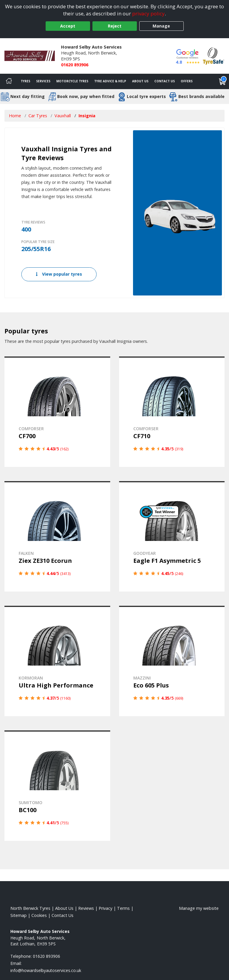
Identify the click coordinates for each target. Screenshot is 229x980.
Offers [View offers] (187, 81)
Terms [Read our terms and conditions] (123, 908)
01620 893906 (75, 65)
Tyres (25, 81)
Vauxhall (63, 116)
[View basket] (222, 81)
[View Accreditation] (214, 56)
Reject (115, 26)
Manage (161, 26)
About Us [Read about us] (64, 908)
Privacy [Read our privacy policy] (105, 908)
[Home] (9, 81)
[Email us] (46, 970)
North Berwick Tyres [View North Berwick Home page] (30, 908)
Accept (68, 26)
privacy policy (148, 13)
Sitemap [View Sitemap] (19, 915)
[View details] (57, 412)
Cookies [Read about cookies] (39, 915)
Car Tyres (38, 116)
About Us (140, 81)
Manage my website (199, 908)
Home (15, 116)
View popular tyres (59, 274)
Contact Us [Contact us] (165, 81)
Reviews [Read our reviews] (86, 908)
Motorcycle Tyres (72, 81)
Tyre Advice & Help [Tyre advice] (110, 81)
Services (43, 81)
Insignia (87, 116)
